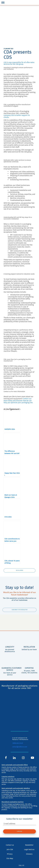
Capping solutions (8, 777)
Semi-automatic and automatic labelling (16, 788)
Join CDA (10, 849)
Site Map (10, 858)
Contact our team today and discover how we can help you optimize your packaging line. (18, 401)
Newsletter (29, 845)
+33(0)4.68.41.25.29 (18, 743)
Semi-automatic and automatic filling (15, 765)
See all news (20, 570)
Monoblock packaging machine (13, 802)
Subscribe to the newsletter (20, 610)
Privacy (10, 854)
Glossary (29, 854)
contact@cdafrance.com (20, 747)
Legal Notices (29, 849)
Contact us (10, 845)
